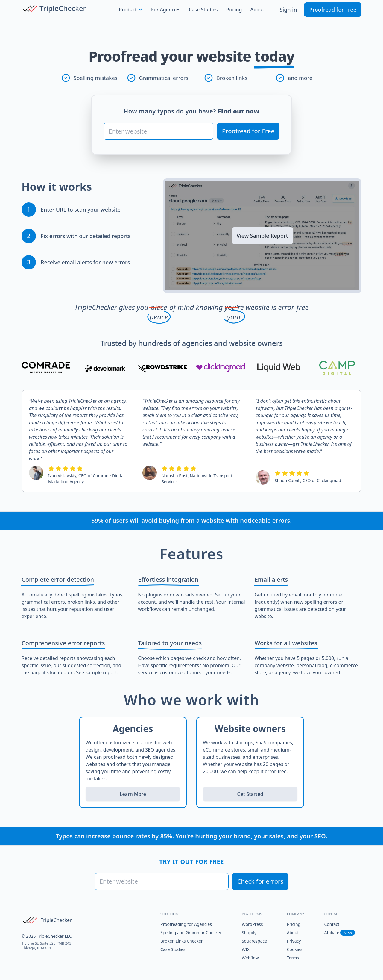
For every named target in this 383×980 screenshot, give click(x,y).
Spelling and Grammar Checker (191, 933)
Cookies (295, 949)
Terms (293, 958)
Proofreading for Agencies (186, 924)
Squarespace (254, 941)
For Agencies (166, 10)
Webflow (250, 958)
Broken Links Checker (181, 941)
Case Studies (203, 10)
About (257, 10)
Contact (332, 924)
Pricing (234, 10)
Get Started (250, 794)
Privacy (294, 941)
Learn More (133, 794)
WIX (246, 949)
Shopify (249, 933)
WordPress (252, 924)
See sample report (96, 672)
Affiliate (339, 933)
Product (131, 10)
